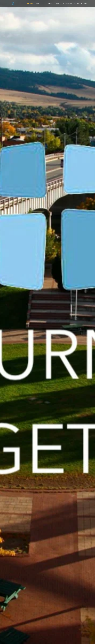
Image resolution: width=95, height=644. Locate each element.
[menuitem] (30, 4)
